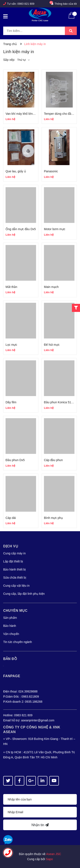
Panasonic (51, 171)
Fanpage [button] (12, 676)
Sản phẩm (10, 618)
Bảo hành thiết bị (15, 569)
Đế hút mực (52, 345)
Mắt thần (11, 287)
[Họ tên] (40, 799)
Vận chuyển (11, 634)
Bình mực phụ (53, 518)
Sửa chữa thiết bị (15, 578)
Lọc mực (11, 345)
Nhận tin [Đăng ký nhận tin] (40, 825)
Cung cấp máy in (14, 553)
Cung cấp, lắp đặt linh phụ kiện (24, 594)
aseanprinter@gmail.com (38, 720)
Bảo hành (10, 626)
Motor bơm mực (55, 229)
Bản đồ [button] (10, 659)
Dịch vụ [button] (11, 546)
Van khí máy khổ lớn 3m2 (22, 114)
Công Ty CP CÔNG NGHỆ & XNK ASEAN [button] (32, 730)
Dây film (11, 402)
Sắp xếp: (9, 60)
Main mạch (51, 287)
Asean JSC (54, 854)
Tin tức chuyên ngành (18, 642)
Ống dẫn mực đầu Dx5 (21, 229)
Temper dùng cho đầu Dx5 (61, 114)
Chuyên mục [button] (15, 611)
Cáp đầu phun (53, 460)
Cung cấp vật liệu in (16, 586)
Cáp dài (11, 518)
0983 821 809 (26, 4)
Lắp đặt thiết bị (13, 561)
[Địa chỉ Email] (40, 812)
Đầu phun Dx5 (15, 460)
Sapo (49, 859)
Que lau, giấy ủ (16, 171)
